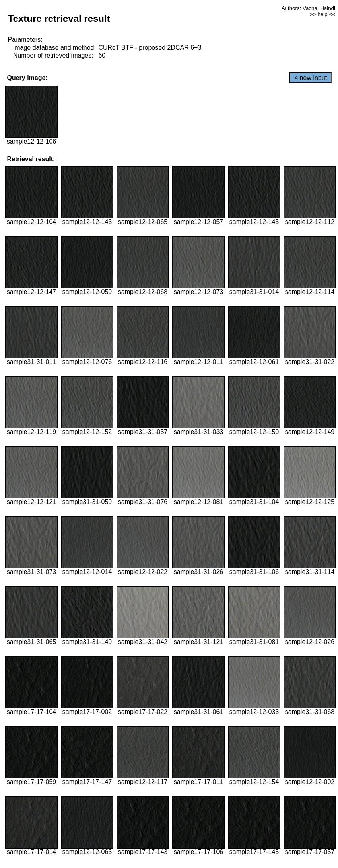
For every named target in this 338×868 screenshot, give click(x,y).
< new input (311, 78)
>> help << (322, 14)
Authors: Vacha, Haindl (308, 8)
